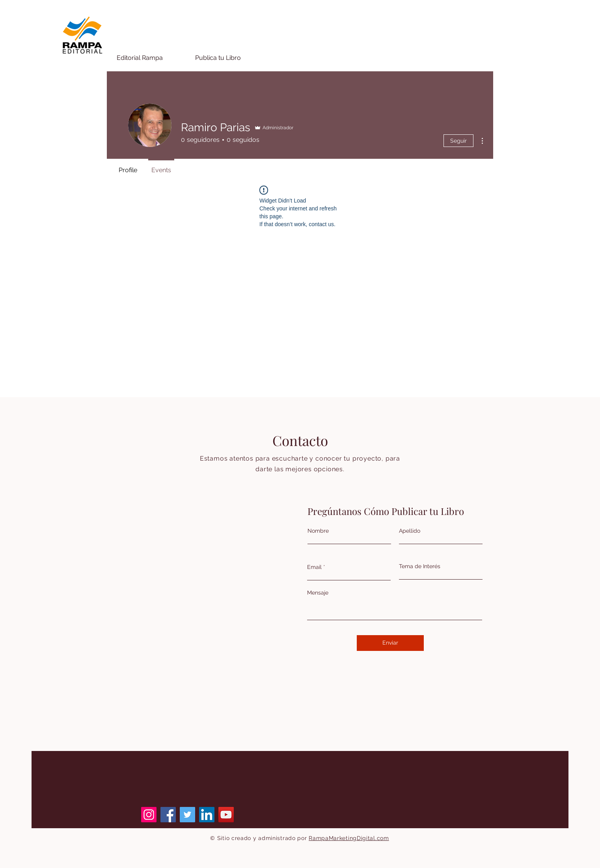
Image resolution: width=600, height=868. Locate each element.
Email (314, 567)
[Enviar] (390, 643)
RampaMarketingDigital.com (349, 838)
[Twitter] (187, 815)
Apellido (410, 531)
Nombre (318, 531)
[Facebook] (168, 815)
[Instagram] (149, 815)
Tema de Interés (420, 566)
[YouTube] (226, 815)
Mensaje (318, 593)
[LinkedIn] (207, 815)
